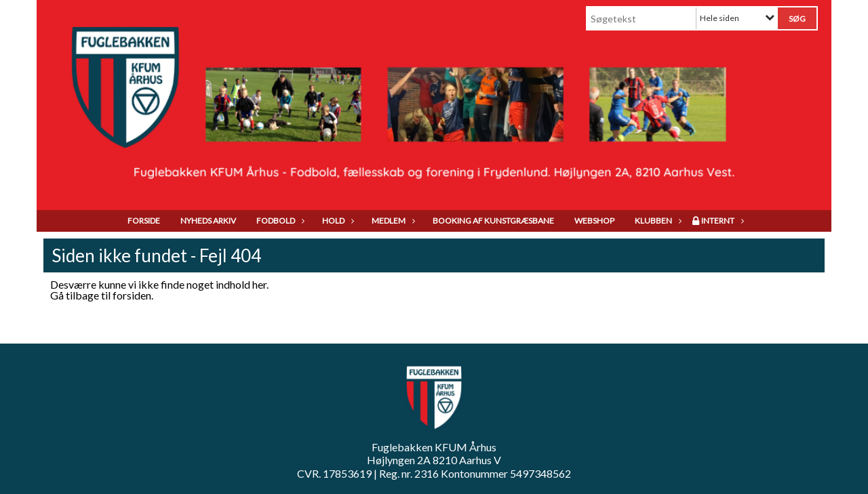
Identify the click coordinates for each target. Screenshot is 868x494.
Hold (337, 221)
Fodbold (279, 221)
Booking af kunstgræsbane (493, 221)
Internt (721, 221)
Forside (144, 221)
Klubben (657, 221)
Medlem (392, 221)
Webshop (594, 221)
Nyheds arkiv (208, 221)
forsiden (132, 295)
